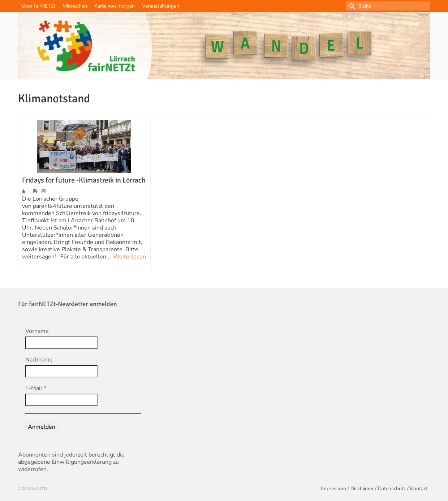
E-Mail (36, 388)
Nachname (39, 360)
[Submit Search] (351, 6)
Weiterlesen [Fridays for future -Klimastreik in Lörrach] (130, 257)
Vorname (37, 331)
